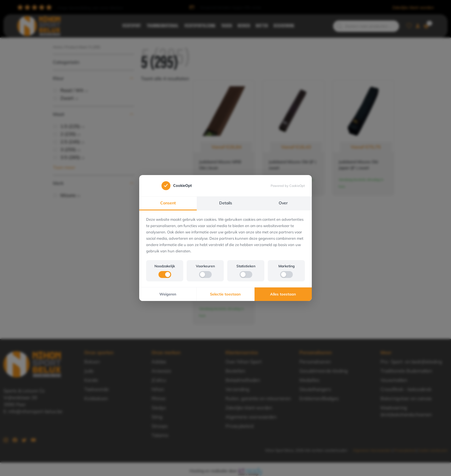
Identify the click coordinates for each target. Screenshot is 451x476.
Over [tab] (283, 203)
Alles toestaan (283, 294)
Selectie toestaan (225, 294)
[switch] (165, 275)
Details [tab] (226, 203)
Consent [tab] (168, 203)
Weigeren (168, 294)
